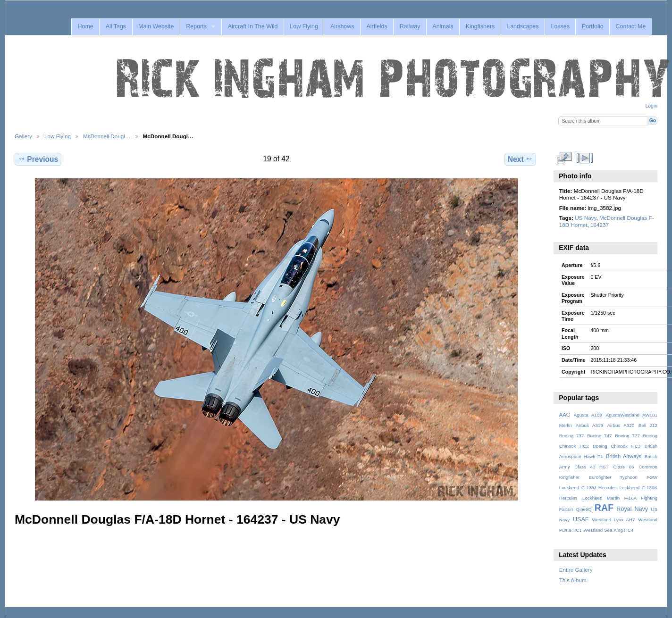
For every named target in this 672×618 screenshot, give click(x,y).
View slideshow (584, 158)
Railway (410, 26)
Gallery (23, 136)
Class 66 (623, 467)
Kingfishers (480, 26)
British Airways (624, 456)
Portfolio (593, 26)
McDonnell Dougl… (107, 136)
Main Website (156, 26)
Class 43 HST (591, 467)
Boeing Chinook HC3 (617, 446)
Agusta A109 (588, 415)
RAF (604, 508)
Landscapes (523, 26)
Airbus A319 (589, 425)
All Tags (116, 26)
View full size (564, 158)
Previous (38, 159)
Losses (560, 26)
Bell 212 (648, 425)
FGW (652, 477)
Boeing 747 (600, 436)
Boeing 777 (627, 436)
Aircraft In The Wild (253, 26)
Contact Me (631, 26)
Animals (443, 26)
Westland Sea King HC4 (609, 530)
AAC (565, 415)
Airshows (342, 26)
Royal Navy (632, 509)
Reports (196, 26)
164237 (600, 225)
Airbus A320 (621, 425)
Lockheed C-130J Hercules (588, 488)
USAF (581, 519)
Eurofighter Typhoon (613, 477)
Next (520, 159)
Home (85, 26)
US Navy (585, 218)
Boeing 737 (572, 436)
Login (651, 106)
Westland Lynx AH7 (613, 520)
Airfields (377, 26)
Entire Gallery (576, 570)
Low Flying (304, 26)
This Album (573, 580)
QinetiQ (584, 509)
